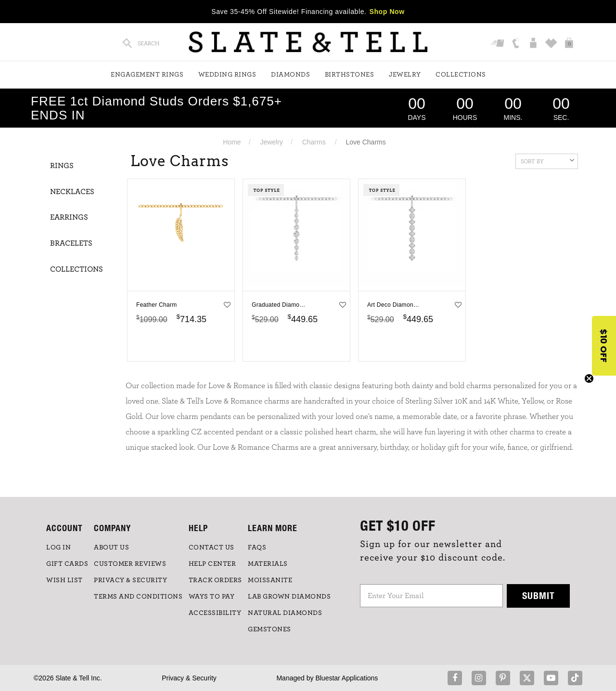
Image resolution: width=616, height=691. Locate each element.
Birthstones (350, 75)
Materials (268, 564)
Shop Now (387, 12)
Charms (314, 142)
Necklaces (72, 192)
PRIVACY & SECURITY (130, 580)
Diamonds (290, 75)
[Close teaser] (589, 378)
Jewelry (405, 75)
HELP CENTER (212, 564)
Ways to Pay (212, 597)
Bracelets (71, 243)
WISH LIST (64, 580)
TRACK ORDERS (215, 580)
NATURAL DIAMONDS (285, 613)
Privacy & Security (189, 678)
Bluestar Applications (346, 678)
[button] (604, 346)
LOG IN (58, 548)
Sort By (547, 160)
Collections (461, 75)
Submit (539, 595)
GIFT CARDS (67, 564)
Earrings (69, 217)
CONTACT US (212, 548)
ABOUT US (111, 548)
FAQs (257, 548)
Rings (62, 166)
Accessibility (215, 613)
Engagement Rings (147, 75)
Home (232, 142)
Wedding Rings (227, 75)
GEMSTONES (269, 629)
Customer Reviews (130, 564)
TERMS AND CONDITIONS (138, 597)
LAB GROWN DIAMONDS (289, 597)
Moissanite (270, 580)
